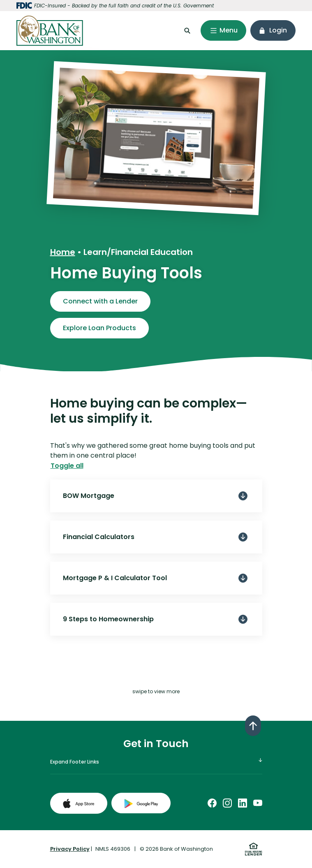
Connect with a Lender (100, 301)
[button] (156, 496)
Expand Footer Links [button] (75, 762)
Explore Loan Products (99, 328)
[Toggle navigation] (223, 30)
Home (63, 252)
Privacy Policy (70, 849)
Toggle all (67, 466)
